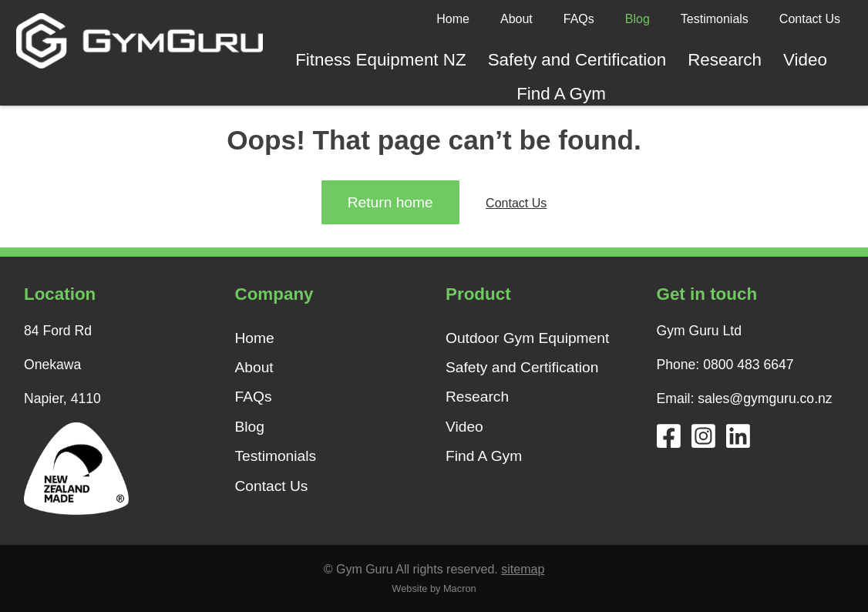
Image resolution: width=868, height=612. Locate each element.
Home (453, 19)
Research (725, 60)
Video (805, 60)
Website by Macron (434, 588)
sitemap (523, 569)
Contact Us (810, 19)
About (516, 19)
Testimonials (715, 19)
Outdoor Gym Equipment (527, 338)
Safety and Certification (577, 60)
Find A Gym (561, 94)
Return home (390, 202)
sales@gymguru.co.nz (765, 398)
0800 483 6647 (748, 365)
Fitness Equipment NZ (381, 60)
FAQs (579, 19)
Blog (638, 19)
